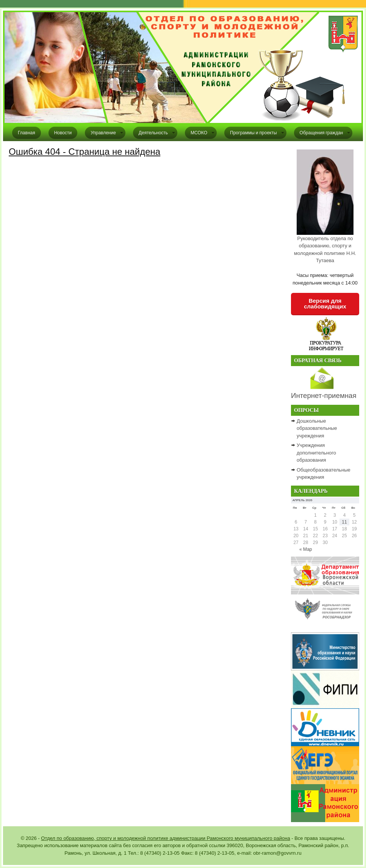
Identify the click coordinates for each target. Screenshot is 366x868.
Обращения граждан (321, 133)
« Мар (306, 549)
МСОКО (199, 133)
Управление (103, 133)
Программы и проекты (253, 133)
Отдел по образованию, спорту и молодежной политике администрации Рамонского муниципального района (165, 838)
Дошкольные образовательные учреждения (317, 428)
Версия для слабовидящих (325, 303)
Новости (63, 133)
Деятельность (153, 133)
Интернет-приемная (324, 395)
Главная (27, 133)
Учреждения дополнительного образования (316, 453)
